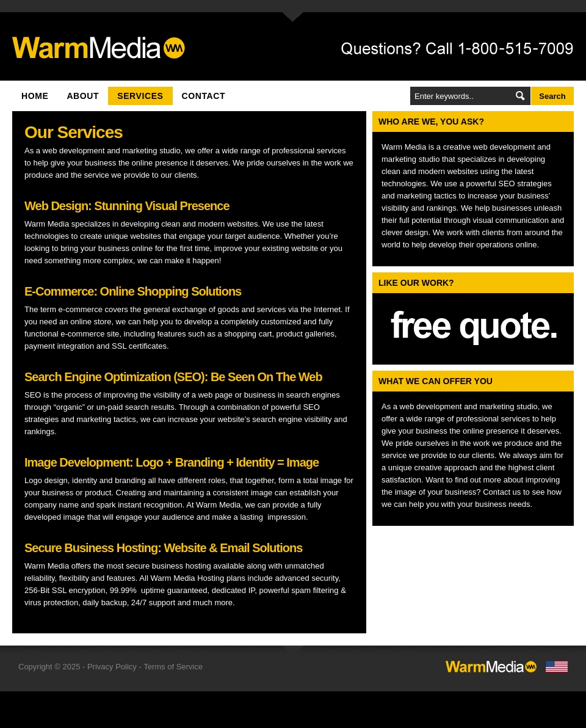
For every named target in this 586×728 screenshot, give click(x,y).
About (83, 96)
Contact (204, 96)
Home (35, 96)
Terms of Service (173, 667)
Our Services (74, 132)
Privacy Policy (112, 667)
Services (140, 96)
